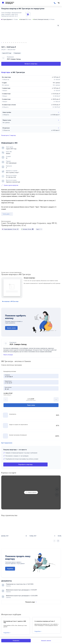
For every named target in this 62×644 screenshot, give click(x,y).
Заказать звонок (46, 641)
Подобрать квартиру (25, 488)
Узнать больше (8, 346)
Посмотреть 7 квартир (8, 135)
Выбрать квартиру (31, 64)
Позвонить (16, 641)
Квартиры (6, 72)
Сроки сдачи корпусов (10, 185)
